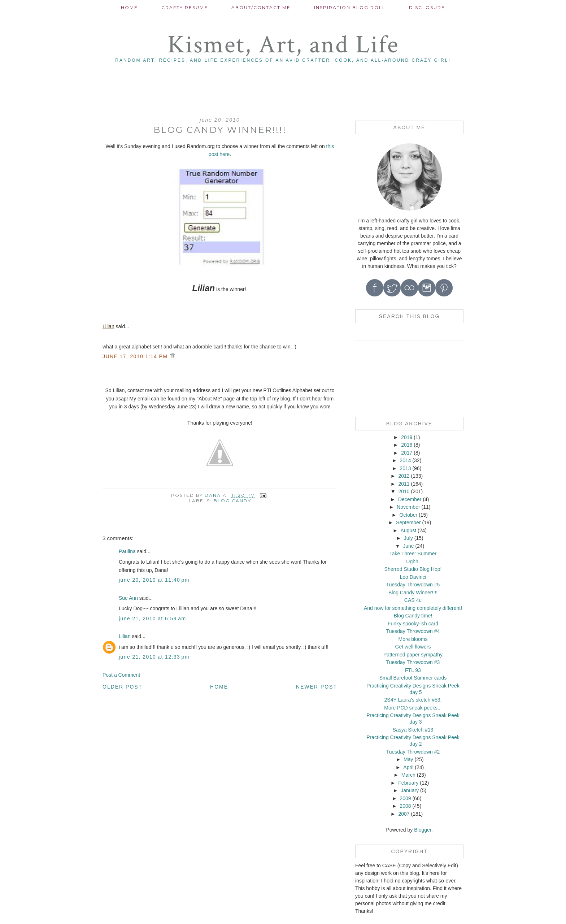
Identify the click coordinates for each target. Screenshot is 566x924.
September (408, 522)
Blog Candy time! (413, 616)
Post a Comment (121, 675)
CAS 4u (413, 600)
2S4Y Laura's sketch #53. (413, 700)
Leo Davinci (413, 577)
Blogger (423, 830)
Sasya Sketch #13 (413, 730)
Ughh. (413, 561)
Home (129, 7)
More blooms (413, 639)
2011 (404, 484)
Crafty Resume (185, 7)
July (408, 538)
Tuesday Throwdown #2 (413, 752)
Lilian (108, 326)
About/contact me (261, 7)
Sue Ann (128, 598)
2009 (405, 798)
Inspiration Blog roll (350, 7)
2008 (405, 806)
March (408, 775)
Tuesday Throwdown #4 (413, 631)
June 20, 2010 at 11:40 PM (154, 580)
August (409, 530)
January (410, 790)
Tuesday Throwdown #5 (413, 585)
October (408, 515)
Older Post (122, 687)
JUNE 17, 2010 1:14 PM (136, 356)
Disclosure (427, 7)
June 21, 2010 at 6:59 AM (153, 619)
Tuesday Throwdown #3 (413, 662)
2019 (407, 437)
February (408, 783)
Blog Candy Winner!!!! (413, 593)
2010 (404, 491)
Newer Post (317, 687)
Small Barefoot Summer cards (413, 678)
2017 (407, 453)
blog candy (232, 501)
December (410, 499)
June (408, 546)
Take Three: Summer (413, 554)
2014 (405, 460)
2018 (407, 445)
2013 (405, 468)
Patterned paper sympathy (413, 655)
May (408, 759)
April (408, 767)
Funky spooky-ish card (413, 624)
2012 (404, 476)
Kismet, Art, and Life (283, 45)
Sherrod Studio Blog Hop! (413, 569)
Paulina (127, 551)
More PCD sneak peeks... (413, 708)
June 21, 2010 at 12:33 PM (154, 657)
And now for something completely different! (413, 608)
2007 (404, 814)
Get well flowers (413, 647)
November (408, 507)
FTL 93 (413, 670)
